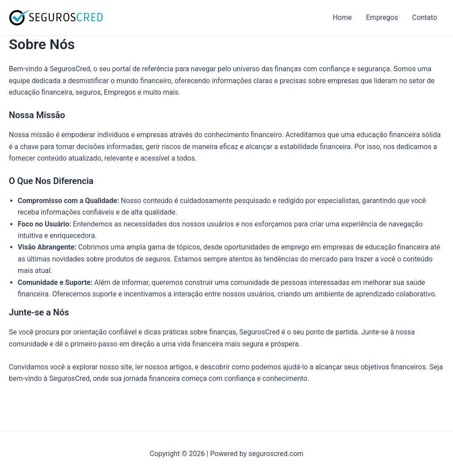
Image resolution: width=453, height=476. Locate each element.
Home (342, 17)
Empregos (382, 17)
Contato (424, 17)
